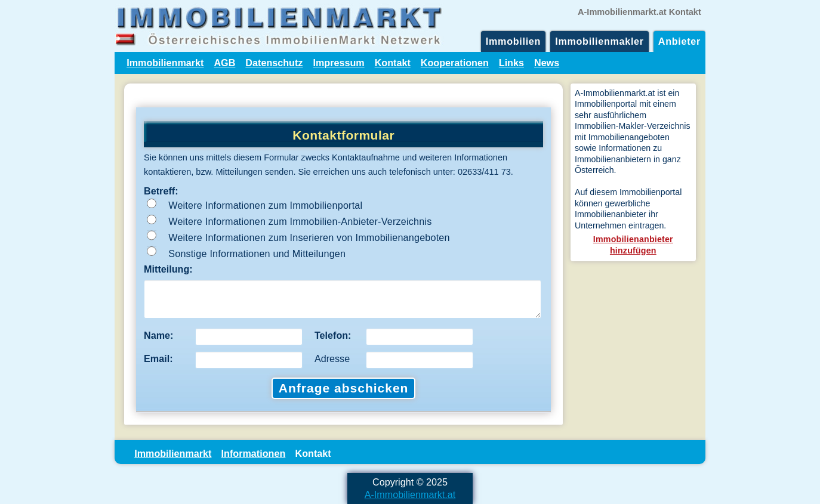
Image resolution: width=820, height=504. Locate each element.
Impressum (338, 63)
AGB (224, 63)
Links (511, 63)
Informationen (254, 453)
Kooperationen (455, 63)
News (547, 63)
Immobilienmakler (599, 41)
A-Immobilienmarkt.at (410, 494)
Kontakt (393, 63)
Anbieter (679, 41)
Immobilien (513, 41)
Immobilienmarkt (165, 63)
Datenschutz (274, 63)
